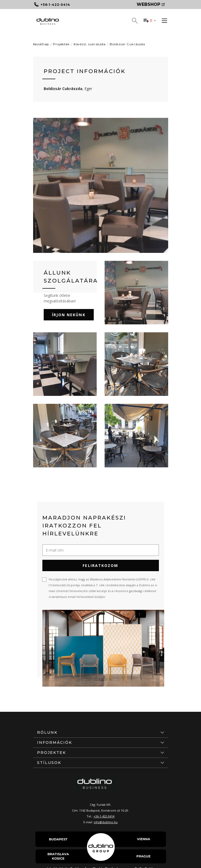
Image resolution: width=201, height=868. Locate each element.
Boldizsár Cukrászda (127, 44)
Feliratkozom (100, 565)
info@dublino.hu (106, 822)
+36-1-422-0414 (104, 816)
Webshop (151, 4)
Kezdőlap (41, 44)
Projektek (61, 44)
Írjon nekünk (69, 315)
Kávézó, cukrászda (90, 44)
